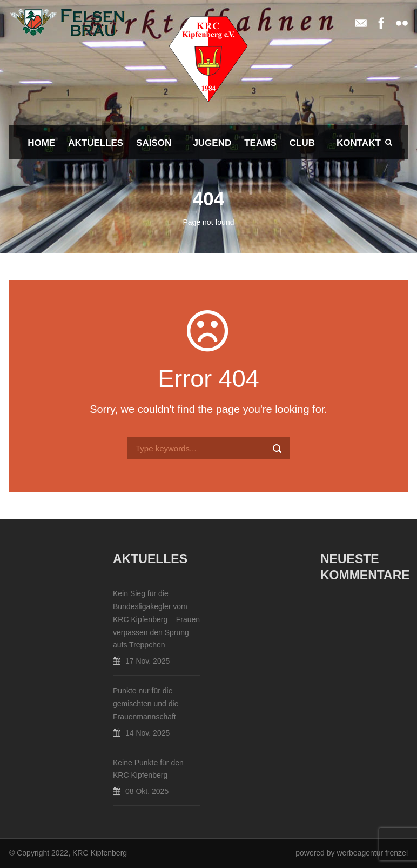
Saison (154, 143)
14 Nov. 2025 (147, 733)
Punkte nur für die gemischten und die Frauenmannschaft (146, 704)
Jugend (212, 143)
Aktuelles (96, 143)
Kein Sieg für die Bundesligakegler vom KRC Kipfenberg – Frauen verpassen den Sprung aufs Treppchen (156, 619)
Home (41, 143)
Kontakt (359, 143)
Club (302, 143)
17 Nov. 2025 (147, 661)
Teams (260, 143)
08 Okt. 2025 (147, 791)
